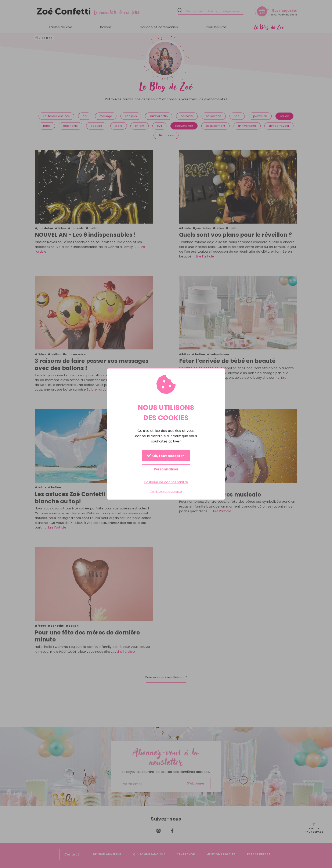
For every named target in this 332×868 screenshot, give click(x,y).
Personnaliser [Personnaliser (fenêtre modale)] (166, 469)
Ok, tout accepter (165, 456)
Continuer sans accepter (166, 492)
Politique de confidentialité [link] (166, 482)
